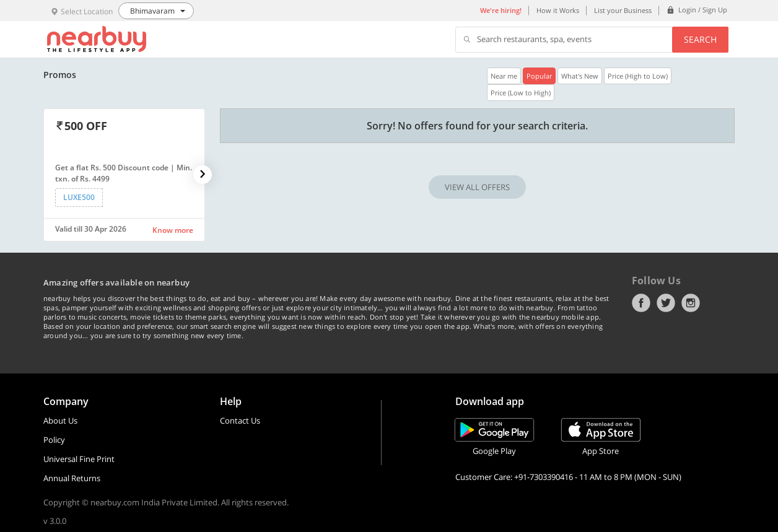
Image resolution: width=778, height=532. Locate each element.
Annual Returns (72, 478)
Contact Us (240, 421)
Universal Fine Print (79, 459)
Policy (54, 440)
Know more (173, 230)
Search (700, 39)
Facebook (641, 303)
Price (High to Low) (638, 76)
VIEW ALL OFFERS (477, 187)
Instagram (691, 303)
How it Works (558, 10)
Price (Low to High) (521, 93)
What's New (580, 76)
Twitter (666, 303)
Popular (539, 76)
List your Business (623, 10)
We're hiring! (501, 10)
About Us (60, 421)
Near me (504, 76)
